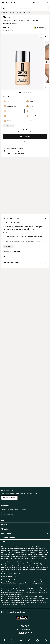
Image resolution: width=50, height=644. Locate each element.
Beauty (12, 13)
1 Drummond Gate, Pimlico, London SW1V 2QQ (23, 552)
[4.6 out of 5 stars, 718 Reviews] (10, 24)
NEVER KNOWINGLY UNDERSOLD (25, 629)
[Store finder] (34, 3)
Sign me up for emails (9, 498)
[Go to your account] (39, 3)
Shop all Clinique (28, 13)
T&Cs (31, 584)
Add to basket (25, 136)
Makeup (19, 13)
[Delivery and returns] (25, 263)
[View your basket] (43, 3)
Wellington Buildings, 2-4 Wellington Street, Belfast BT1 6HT (21, 566)
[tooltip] (46, 28)
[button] (47, 3)
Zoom (43, 37)
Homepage (4, 13)
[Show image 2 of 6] (47, 62)
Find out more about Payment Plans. (11, 573)
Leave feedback (8, 514)
